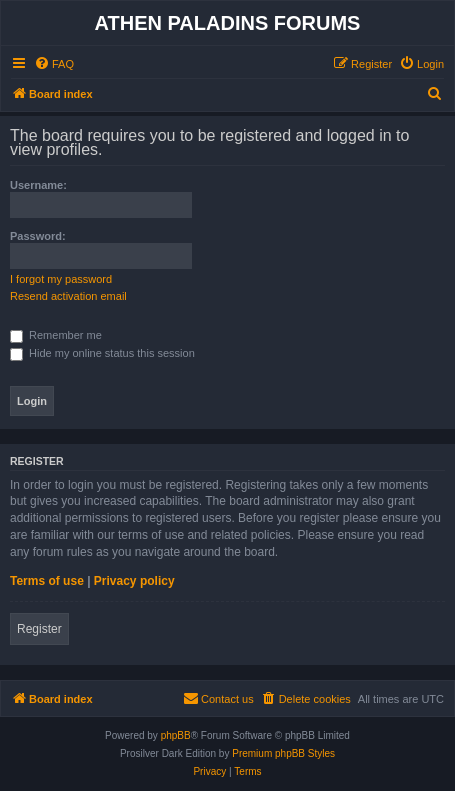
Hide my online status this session (102, 353)
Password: (38, 236)
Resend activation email (68, 296)
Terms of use (47, 581)
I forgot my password (61, 279)
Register (39, 629)
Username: (38, 185)
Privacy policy (134, 581)
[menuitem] (54, 64)
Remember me (56, 335)
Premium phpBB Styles (283, 753)
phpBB (176, 735)
